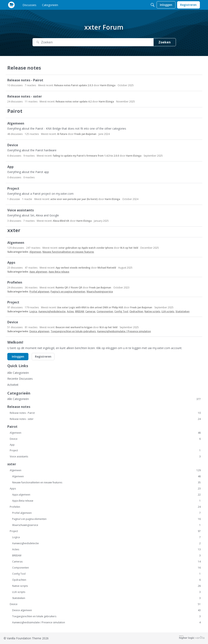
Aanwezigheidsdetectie (52, 311)
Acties (70, 311)
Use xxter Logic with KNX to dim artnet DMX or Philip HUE (90, 307)
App (10, 167)
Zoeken (165, 42)
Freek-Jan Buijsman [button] (85, 134)
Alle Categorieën (18, 373)
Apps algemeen (38, 272)
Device (13, 145)
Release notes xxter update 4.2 (74, 102)
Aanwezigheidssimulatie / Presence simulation (124, 331)
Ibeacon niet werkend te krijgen (74, 327)
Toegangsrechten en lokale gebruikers (73, 331)
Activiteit (13, 385)
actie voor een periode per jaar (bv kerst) (74, 199)
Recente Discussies (20, 379)
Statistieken (183, 311)
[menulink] (29, 5)
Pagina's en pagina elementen (68, 292)
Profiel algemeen (39, 292)
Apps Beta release (59, 272)
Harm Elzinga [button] (108, 85)
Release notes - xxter (25, 96)
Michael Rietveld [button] (107, 268)
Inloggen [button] (18, 356)
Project (13, 189)
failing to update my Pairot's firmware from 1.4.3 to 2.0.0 (86, 156)
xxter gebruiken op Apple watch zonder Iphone (86, 248)
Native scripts (152, 311)
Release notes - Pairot (25, 80)
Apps (11, 263)
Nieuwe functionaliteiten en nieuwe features (68, 252)
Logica (33, 311)
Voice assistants (21, 210)
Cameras (90, 311)
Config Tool (121, 311)
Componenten (105, 311)
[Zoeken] (153, 5)
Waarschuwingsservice (100, 292)
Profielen (15, 282)
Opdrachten (136, 311)
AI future (62, 134)
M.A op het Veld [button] (129, 248)
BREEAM (80, 311)
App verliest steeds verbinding (73, 268)
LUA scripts (168, 311)
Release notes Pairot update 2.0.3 (74, 85)
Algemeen (16, 123)
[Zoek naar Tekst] (93, 42)
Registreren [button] (43, 356)
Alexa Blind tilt (61, 221)
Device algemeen (39, 331)
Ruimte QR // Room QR (69, 288)
